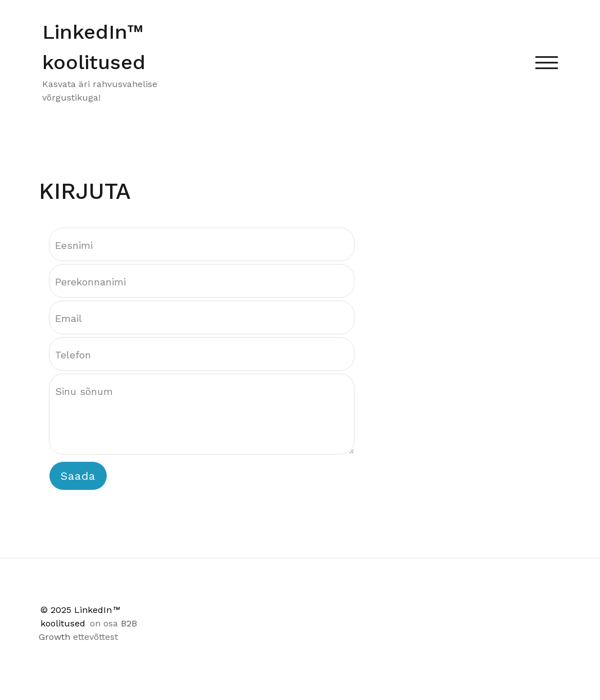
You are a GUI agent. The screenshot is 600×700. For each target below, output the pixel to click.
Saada (78, 476)
